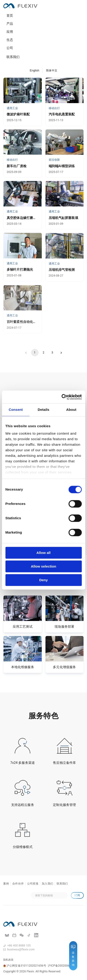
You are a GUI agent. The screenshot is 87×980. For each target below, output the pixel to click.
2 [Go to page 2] (44, 353)
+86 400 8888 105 (19, 946)
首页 (10, 15)
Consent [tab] (16, 410)
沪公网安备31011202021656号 (25, 966)
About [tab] (71, 410)
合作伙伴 (18, 884)
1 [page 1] (35, 353)
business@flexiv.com (21, 949)
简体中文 (52, 71)
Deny (43, 580)
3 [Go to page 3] (52, 353)
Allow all (43, 553)
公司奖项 (33, 884)
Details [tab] (44, 410)
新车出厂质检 (17, 166)
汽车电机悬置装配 (62, 114)
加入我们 (47, 884)
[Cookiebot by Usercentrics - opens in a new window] (62, 397)
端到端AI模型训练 (62, 166)
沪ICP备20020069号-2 (62, 966)
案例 (6, 884)
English (34, 71)
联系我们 (13, 57)
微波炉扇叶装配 (18, 114)
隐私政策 (8, 960)
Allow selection (43, 566)
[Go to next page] (61, 353)
